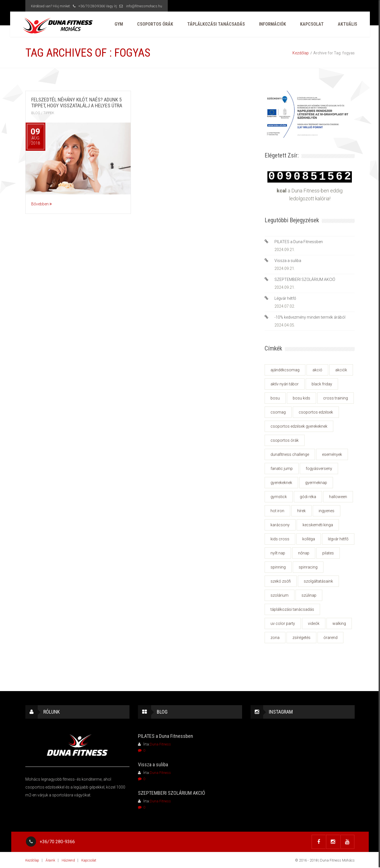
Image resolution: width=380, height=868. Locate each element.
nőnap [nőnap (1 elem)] (304, 553)
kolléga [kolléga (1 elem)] (309, 539)
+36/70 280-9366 (88, 6)
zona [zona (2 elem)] (275, 638)
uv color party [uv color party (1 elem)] (283, 623)
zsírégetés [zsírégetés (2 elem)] (301, 638)
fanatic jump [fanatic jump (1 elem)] (282, 469)
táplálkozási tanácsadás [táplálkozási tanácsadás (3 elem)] (292, 609)
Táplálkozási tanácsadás (214, 25)
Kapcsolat (309, 25)
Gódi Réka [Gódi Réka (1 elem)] (308, 497)
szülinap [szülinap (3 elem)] (309, 595)
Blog (36, 113)
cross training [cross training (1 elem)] (336, 398)
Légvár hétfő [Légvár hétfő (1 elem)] (338, 539)
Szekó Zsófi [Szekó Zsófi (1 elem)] (281, 581)
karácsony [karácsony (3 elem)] (280, 525)
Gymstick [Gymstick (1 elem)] (279, 497)
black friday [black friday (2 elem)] (322, 384)
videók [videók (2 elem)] (314, 623)
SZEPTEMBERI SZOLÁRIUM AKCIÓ (305, 279)
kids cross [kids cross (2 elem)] (280, 539)
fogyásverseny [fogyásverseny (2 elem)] (319, 469)
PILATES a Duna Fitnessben (299, 242)
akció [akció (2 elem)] (317, 370)
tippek (49, 113)
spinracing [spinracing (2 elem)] (308, 567)
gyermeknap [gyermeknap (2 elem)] (316, 483)
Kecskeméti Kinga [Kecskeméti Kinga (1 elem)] (318, 525)
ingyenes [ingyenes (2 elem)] (327, 511)
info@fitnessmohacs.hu (144, 6)
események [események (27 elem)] (332, 454)
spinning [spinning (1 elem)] (278, 567)
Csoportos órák (153, 25)
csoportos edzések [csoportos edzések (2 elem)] (316, 412)
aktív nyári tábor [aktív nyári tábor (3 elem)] (285, 384)
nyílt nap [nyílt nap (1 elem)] (278, 553)
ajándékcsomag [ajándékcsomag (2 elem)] (285, 370)
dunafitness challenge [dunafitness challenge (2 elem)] (290, 454)
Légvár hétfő (285, 298)
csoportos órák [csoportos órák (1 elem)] (285, 440)
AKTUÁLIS (345, 25)
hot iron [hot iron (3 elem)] (277, 511)
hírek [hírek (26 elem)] (301, 511)
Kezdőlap (301, 53)
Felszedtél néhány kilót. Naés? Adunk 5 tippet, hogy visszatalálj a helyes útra (77, 103)
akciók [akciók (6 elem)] (341, 370)
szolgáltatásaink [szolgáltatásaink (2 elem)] (318, 581)
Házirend (68, 860)
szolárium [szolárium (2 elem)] (280, 595)
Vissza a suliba (288, 261)
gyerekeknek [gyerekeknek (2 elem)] (281, 483)
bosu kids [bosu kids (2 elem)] (301, 398)
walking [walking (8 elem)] (339, 623)
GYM (116, 25)
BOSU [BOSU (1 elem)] (275, 398)
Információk (270, 25)
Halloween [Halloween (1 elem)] (338, 497)
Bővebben (42, 204)
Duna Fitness (160, 744)
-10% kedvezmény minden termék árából (310, 317)
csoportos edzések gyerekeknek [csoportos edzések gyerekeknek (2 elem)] (299, 426)
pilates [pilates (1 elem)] (328, 553)
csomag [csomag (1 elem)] (278, 412)
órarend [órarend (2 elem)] (330, 638)
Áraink (50, 860)
